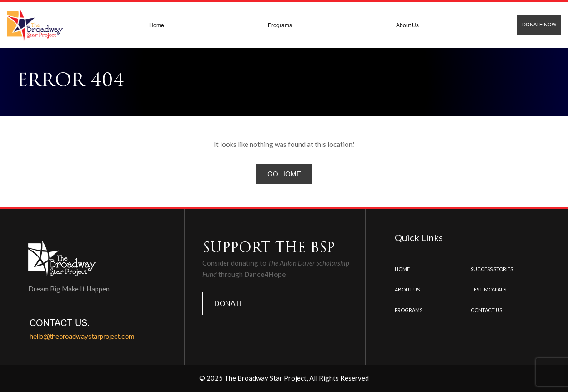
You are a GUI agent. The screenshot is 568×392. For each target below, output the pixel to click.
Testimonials (488, 289)
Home (157, 25)
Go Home (284, 174)
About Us (407, 25)
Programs (280, 25)
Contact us (486, 310)
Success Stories (492, 269)
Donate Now (539, 25)
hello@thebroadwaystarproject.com (82, 336)
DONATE (229, 303)
